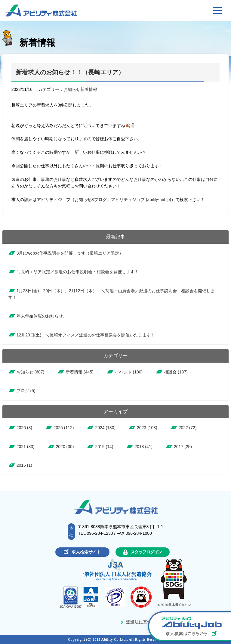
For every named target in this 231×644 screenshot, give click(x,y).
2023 (147, 428)
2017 (183, 447)
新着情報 (89, 89)
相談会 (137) (176, 372)
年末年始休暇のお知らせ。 (42, 316)
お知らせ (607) (31, 372)
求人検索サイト (82, 552)
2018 (143, 447)
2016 (24, 465)
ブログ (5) (26, 391)
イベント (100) (129, 372)
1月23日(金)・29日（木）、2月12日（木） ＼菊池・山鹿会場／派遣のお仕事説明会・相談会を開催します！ (112, 294)
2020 (65, 447)
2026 (24, 428)
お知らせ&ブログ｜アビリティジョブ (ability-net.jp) (123, 200)
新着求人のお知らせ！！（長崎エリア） (70, 72)
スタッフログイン (142, 552)
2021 (26, 447)
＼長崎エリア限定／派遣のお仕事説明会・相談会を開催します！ (78, 272)
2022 (188, 428)
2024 (105, 428)
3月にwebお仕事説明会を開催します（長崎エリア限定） (70, 253)
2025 (64, 428)
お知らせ (72, 89)
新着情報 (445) (80, 372)
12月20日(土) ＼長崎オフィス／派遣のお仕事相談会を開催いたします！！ (88, 335)
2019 (104, 447)
